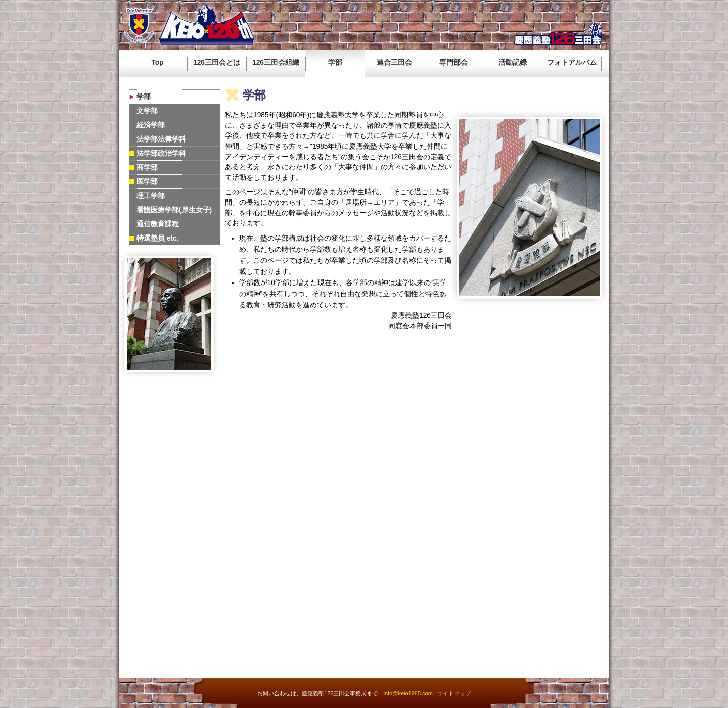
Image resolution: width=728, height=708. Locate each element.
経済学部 (151, 125)
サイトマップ (454, 693)
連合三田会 (394, 62)
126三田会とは (217, 62)
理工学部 (151, 196)
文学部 (147, 111)
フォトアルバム (572, 62)
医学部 (147, 182)
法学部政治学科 (161, 153)
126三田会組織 (276, 62)
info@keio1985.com (408, 693)
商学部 (147, 168)
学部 (335, 62)
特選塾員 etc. (158, 238)
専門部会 (453, 62)
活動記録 (513, 62)
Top (157, 62)
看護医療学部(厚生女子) (174, 210)
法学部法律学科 (161, 139)
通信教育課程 (158, 224)
